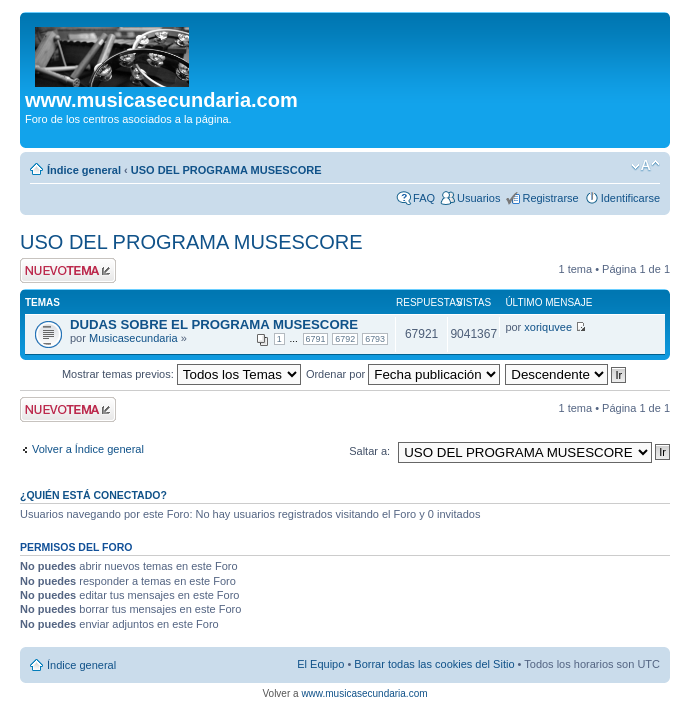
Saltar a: (369, 451)
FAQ (424, 198)
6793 (375, 339)
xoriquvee (548, 327)
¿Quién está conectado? (93, 495)
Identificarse (630, 198)
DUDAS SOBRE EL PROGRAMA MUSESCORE (214, 324)
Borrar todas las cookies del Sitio (434, 664)
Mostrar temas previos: (181, 374)
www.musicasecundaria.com (364, 693)
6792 (345, 339)
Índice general (84, 170)
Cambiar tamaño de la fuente (645, 166)
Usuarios (478, 198)
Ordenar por (403, 374)
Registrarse (550, 198)
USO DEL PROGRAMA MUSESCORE (226, 170)
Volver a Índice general (88, 449)
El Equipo (320, 664)
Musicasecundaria (133, 338)
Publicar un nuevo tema (68, 270)
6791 (316, 339)
